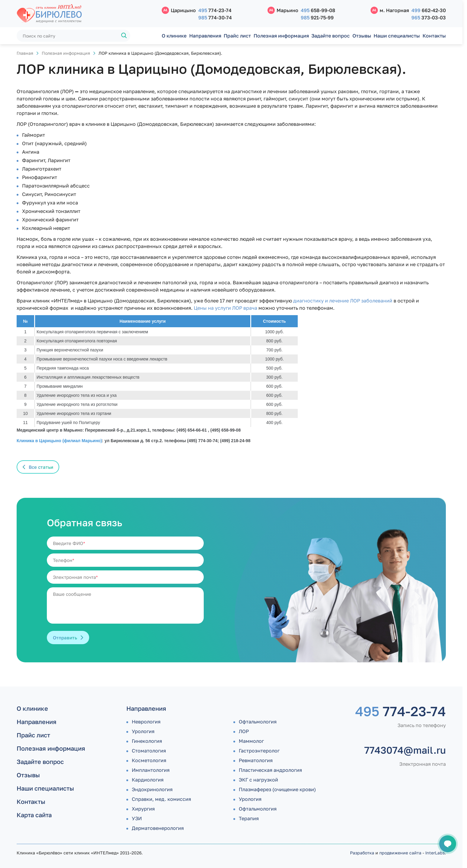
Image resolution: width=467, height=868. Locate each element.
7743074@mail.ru (405, 750)
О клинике (174, 36)
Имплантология (151, 770)
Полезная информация (281, 36)
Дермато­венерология (158, 828)
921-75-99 (317, 18)
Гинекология (147, 741)
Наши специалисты (397, 36)
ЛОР (244, 731)
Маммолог (251, 741)
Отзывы (362, 36)
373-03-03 (429, 18)
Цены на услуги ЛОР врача (225, 308)
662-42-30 (429, 10)
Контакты (434, 36)
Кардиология (148, 780)
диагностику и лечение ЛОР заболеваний (343, 301)
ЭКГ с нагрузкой (258, 780)
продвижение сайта (400, 853)
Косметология (149, 760)
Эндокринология (152, 789)
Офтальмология (258, 722)
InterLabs (435, 853)
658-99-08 (318, 10)
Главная (25, 53)
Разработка (362, 853)
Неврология (146, 722)
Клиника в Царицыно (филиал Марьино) (59, 441)
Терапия (249, 818)
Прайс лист (237, 36)
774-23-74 (215, 10)
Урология (143, 731)
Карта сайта (34, 815)
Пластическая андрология (270, 770)
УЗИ (137, 818)
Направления (205, 36)
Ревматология (256, 760)
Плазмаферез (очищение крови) (277, 789)
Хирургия (143, 809)
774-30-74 (215, 18)
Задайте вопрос (331, 36)
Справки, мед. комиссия (161, 799)
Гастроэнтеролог (259, 751)
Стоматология (149, 751)
